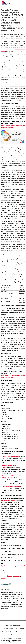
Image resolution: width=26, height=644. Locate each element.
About (6, 626)
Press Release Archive (15, 626)
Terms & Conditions (19, 629)
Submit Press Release (7, 629)
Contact (13, 635)
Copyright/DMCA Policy (9, 632)
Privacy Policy (20, 632)
